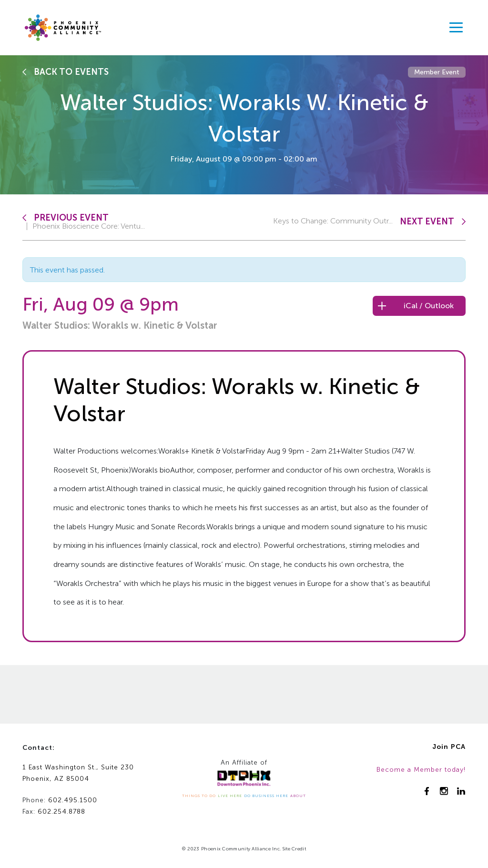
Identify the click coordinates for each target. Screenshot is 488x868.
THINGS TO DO (199, 796)
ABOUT (298, 796)
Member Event (437, 72)
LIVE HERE (230, 796)
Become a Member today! (421, 770)
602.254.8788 (61, 812)
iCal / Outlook (429, 306)
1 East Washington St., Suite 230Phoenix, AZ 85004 (78, 773)
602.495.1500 (73, 800)
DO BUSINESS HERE (266, 796)
